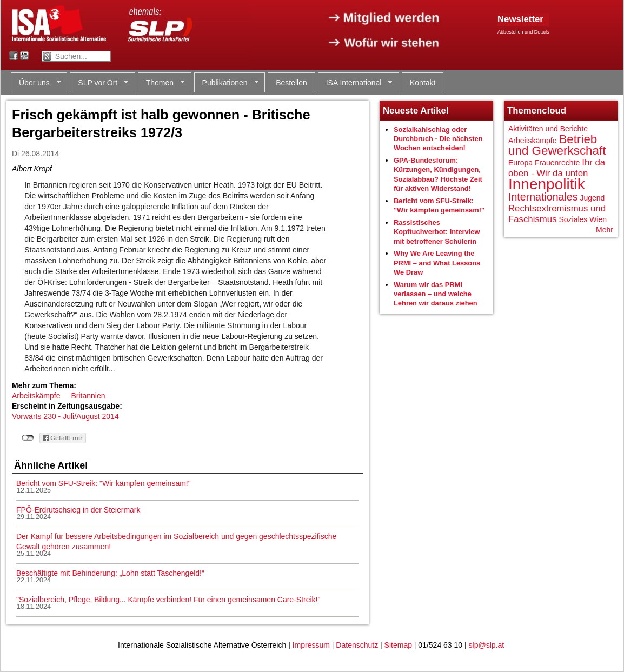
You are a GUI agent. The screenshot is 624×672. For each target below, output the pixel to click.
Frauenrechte (557, 163)
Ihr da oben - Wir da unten (557, 168)
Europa (520, 163)
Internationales (543, 197)
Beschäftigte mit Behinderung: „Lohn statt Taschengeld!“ (110, 573)
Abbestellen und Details (523, 32)
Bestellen (291, 83)
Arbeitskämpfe (36, 396)
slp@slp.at (487, 645)
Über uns (36, 83)
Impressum (311, 645)
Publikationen (227, 83)
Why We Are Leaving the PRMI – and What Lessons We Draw (437, 263)
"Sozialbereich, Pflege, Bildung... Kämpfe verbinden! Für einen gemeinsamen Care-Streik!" (168, 600)
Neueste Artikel (416, 111)
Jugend (592, 198)
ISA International (356, 83)
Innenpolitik (547, 184)
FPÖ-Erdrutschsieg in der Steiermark (78, 510)
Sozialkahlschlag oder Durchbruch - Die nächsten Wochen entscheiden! (438, 139)
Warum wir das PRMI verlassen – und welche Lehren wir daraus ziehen (436, 294)
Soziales (573, 219)
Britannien (88, 396)
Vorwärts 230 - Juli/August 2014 (65, 416)
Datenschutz (357, 645)
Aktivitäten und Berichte (548, 129)
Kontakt (423, 83)
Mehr (605, 230)
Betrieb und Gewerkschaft (557, 145)
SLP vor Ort (99, 83)
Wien (598, 219)
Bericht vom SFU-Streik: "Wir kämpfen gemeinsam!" (104, 483)
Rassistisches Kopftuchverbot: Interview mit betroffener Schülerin (437, 232)
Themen (161, 83)
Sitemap (398, 645)
